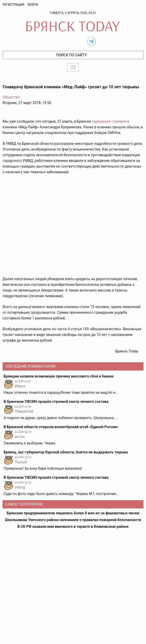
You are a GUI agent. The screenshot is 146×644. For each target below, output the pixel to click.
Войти (33, 5)
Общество (11, 97)
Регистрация (13, 5)
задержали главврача (111, 121)
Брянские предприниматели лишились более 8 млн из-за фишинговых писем (73, 513)
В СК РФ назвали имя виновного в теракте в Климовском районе (73, 527)
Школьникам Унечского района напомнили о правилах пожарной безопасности (73, 520)
